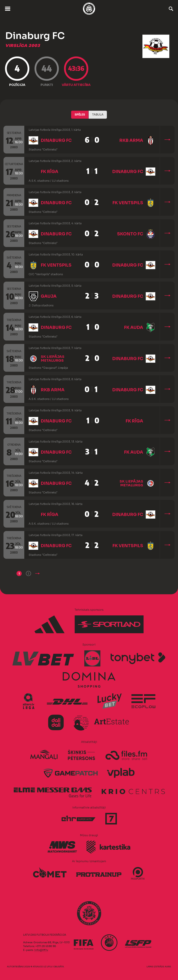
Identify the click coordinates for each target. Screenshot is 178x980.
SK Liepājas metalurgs (53, 359)
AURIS (168, 967)
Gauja (49, 296)
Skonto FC (130, 234)
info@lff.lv (41, 950)
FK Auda (134, 328)
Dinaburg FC (56, 140)
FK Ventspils (128, 203)
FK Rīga (50, 172)
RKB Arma (131, 140)
